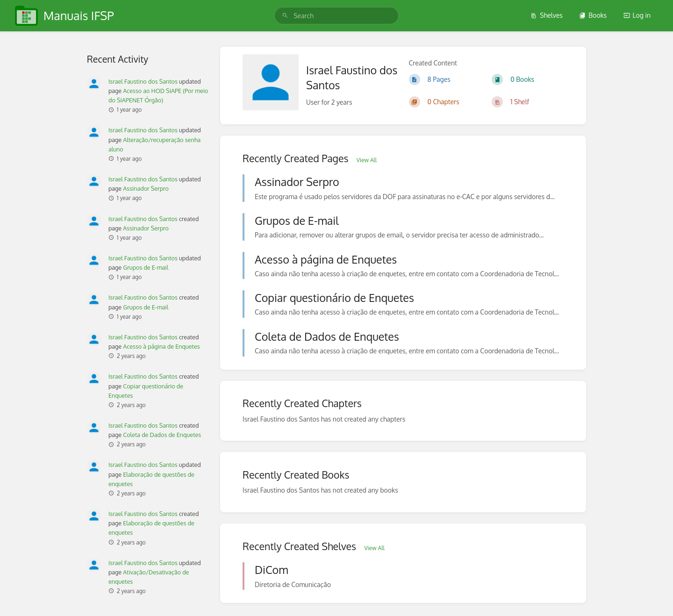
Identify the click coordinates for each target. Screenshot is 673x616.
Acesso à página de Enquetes (161, 346)
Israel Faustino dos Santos (143, 81)
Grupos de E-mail (146, 267)
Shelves (547, 15)
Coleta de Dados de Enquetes (162, 435)
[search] (336, 16)
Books (593, 15)
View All (367, 160)
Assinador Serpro (146, 188)
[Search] (285, 16)
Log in (637, 15)
